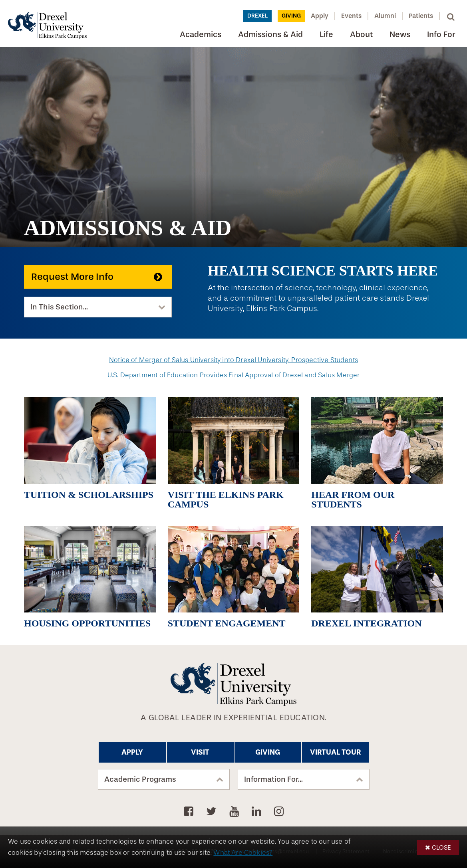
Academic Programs (140, 779)
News (400, 35)
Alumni (385, 16)
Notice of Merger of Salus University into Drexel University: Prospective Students (233, 360)
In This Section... (59, 307)
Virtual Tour (335, 752)
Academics (201, 35)
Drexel (257, 16)
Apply (320, 16)
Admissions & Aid (270, 35)
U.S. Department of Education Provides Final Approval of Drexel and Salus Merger (233, 375)
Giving (291, 16)
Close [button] (441, 847)
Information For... (273, 779)
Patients (421, 16)
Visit (200, 752)
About (361, 35)
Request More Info (72, 277)
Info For (441, 35)
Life (326, 35)
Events (351, 16)
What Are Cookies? (243, 853)
